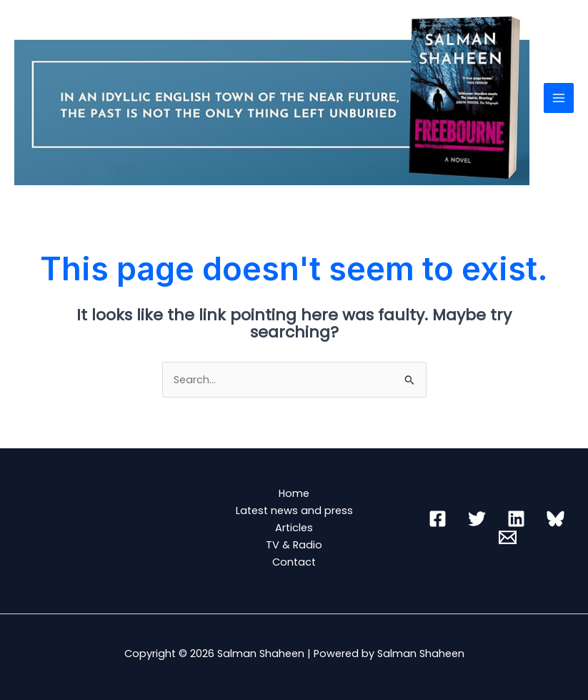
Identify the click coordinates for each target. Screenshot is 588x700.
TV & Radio (294, 545)
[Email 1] (508, 537)
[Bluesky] (555, 519)
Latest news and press (294, 511)
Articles (294, 528)
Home (294, 493)
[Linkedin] (516, 519)
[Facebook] (438, 519)
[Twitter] (477, 519)
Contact (294, 562)
